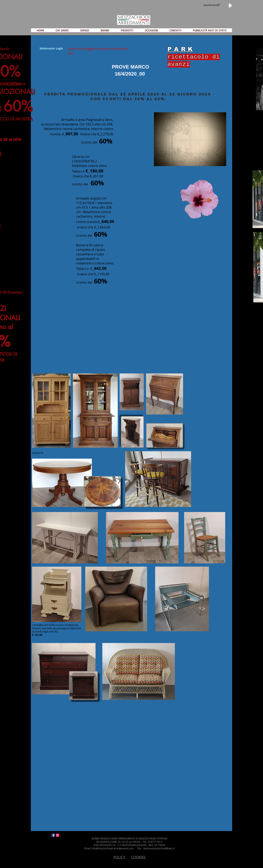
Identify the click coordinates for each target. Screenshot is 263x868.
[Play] (230, 6)
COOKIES (138, 857)
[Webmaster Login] (51, 48)
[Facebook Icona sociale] (53, 835)
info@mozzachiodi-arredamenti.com (113, 848)
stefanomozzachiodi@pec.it (159, 848)
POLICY (119, 857)
